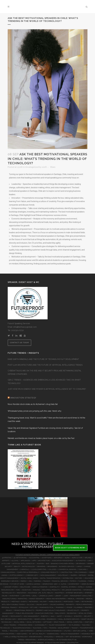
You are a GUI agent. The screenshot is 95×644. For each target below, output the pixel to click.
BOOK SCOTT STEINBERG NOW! (70, 548)
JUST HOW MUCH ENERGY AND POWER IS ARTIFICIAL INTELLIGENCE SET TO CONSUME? (47, 389)
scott (44, 167)
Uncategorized (32, 167)
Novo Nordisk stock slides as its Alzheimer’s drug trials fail (33, 404)
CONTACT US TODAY (19, 343)
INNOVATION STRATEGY (23, 398)
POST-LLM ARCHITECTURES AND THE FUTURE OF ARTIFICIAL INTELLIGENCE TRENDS (45, 365)
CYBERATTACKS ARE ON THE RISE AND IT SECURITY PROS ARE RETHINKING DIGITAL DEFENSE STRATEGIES (45, 372)
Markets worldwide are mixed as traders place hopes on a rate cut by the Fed (41, 438)
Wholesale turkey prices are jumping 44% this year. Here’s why (35, 411)
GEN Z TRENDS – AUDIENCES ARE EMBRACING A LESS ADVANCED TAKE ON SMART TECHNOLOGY (44, 382)
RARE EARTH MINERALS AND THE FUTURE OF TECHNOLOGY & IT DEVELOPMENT (43, 359)
